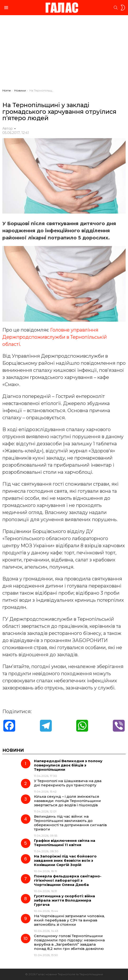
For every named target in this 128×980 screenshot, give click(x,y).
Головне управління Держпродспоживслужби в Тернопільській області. (55, 337)
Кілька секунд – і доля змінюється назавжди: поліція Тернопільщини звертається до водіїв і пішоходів (67, 801)
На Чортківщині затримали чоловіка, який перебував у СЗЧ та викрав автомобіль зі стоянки (69, 920)
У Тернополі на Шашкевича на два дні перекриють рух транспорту (68, 783)
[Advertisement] (64, 53)
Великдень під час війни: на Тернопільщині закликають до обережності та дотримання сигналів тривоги (70, 823)
